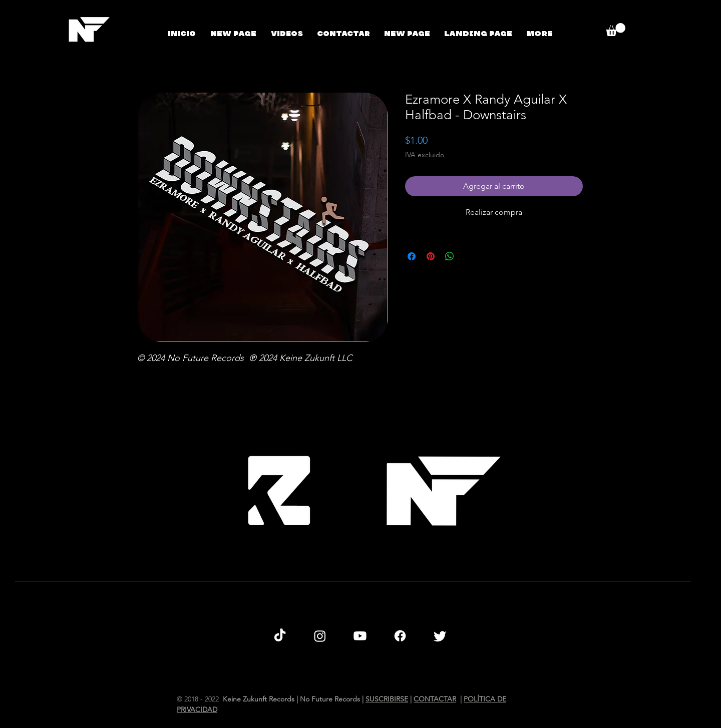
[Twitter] (440, 636)
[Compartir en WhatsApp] (450, 256)
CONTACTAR (435, 699)
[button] (616, 30)
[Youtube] (360, 636)
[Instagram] (320, 636)
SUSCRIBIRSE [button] (387, 699)
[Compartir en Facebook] (412, 256)
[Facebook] (400, 636)
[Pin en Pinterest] (431, 256)
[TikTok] (280, 636)
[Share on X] (469, 256)
